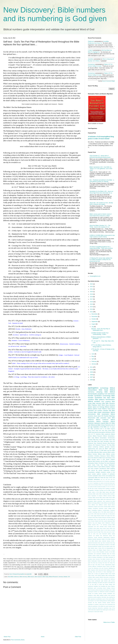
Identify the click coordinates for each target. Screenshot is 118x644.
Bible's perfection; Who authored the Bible (104, 501)
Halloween (97, 423)
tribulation (90, 479)
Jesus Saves (103, 528)
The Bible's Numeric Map (106, 559)
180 (95, 450)
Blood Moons (111, 505)
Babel (104, 492)
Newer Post (7, 637)
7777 (110, 487)
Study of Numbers (92, 557)
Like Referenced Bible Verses (96, 425)
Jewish (108, 459)
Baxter (107, 492)
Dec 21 (107, 514)
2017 (92, 299)
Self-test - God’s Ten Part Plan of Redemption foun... (101, 330)
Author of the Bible (97, 492)
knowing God (102, 590)
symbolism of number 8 (94, 604)
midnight (98, 472)
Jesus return (97, 416)
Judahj (113, 534)
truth (114, 606)
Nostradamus (102, 545)
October (94, 319)
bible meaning (109, 575)
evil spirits (100, 583)
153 (91, 483)
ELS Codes (91, 516)
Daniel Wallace (111, 456)
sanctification (99, 599)
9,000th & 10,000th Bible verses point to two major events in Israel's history (102, 236)
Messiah (94, 539)
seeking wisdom (111, 601)
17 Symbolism (95, 483)
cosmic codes (97, 579)
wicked (101, 612)
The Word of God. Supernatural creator (105, 565)
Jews (97, 431)
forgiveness (106, 470)
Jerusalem (106, 441)
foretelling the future (106, 586)
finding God (112, 584)
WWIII (105, 570)
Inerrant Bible (111, 525)
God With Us (104, 519)
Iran (95, 527)
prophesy (99, 597)
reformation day (105, 597)
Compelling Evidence (97, 510)
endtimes (101, 447)
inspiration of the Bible (100, 427)
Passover (104, 445)
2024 (92, 284)
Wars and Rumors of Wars (100, 572)
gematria (107, 447)
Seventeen (99, 554)
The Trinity (110, 563)
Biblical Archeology (92, 503)
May (93, 356)
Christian (90, 440)
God (107, 458)
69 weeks (103, 487)
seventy (100, 603)
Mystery (109, 541)
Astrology (97, 490)
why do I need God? (95, 612)
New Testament (98, 443)
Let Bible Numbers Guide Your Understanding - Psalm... (100, 334)
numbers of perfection (108, 474)
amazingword (102, 432)
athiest (99, 575)
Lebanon (90, 536)
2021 (92, 289)
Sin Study (112, 554)
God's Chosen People (93, 521)
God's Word (101, 405)
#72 (102, 481)
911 (89, 429)
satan (109, 418)
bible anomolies (101, 418)
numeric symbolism (93, 476)
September (95, 322)
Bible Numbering (103, 494)
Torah (109, 409)
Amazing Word (101, 488)
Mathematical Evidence (109, 537)
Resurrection (92, 418)
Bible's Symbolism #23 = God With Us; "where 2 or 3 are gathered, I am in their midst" (101, 169)
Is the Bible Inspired (109, 429)
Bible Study (45, 577)
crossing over (107, 579)
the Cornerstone (109, 604)
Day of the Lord (100, 440)
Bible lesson (31, 577)
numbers (100, 411)
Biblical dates (102, 454)
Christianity (95, 508)
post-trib (113, 595)
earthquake (98, 581)
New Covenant (106, 543)
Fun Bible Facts (101, 458)
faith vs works (98, 584)
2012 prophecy (106, 402)
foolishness (91, 586)
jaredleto (91, 59)
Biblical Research (53, 577)
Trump (89, 568)
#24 (108, 427)
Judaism (113, 459)
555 (95, 487)
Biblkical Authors (103, 505)
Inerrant (94, 459)
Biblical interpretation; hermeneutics (105, 438)
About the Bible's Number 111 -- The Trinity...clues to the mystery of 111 (100, 226)
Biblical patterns (93, 409)
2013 (92, 309)
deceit (93, 581)
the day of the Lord (109, 478)
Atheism (113, 490)
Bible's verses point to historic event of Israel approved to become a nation (101, 215)
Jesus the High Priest (98, 532)
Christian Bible (107, 507)
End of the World (92, 458)
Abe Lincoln (95, 488)
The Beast (101, 463)
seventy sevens (106, 603)
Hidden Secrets (92, 525)
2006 (92, 380)
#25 (109, 479)
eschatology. (94, 583)
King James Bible (110, 431)
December (95, 314)
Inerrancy (105, 525)
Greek (103, 523)
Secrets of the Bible (110, 552)
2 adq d (90, 50)
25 (94, 485)
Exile (94, 517)
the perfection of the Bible (97, 606)
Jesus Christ (91, 431)
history (104, 588)
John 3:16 (96, 534)
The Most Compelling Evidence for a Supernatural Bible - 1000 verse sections (101, 248)
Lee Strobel (96, 536)
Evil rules (113, 516)
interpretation (91, 472)
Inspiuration (91, 527)
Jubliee (109, 534)
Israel (100, 409)
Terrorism (98, 559)
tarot (101, 604)
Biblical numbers (94, 401)
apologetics (93, 388)
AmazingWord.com (95, 276)
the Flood (101, 478)
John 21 (90, 534)
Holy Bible (94, 441)
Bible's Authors (97, 499)
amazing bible (102, 392)
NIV (103, 416)
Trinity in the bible (110, 566)
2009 (92, 372)
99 (89, 488)
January (94, 364)
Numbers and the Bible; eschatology (105, 461)
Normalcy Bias (95, 545)
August (94, 324)
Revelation (102, 552)
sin (98, 407)
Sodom (94, 556)
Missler (96, 541)
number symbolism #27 (109, 593)
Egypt (95, 516)
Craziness (112, 510)
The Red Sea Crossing (96, 563)
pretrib (95, 597)
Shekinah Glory (106, 554)
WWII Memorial (99, 570)
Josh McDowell (103, 534)
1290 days (91, 450)
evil (96, 411)
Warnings (90, 572)
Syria (94, 559)
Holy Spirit (100, 441)
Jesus (107, 405)
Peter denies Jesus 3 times (95, 548)
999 (90, 488)
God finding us (111, 519)
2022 (92, 287)
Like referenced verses (106, 536)
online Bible (96, 595)
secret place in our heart (93, 601)
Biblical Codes (100, 503)
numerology (107, 396)
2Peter (96, 485)
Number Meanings (109, 416)
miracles (113, 447)
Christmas (101, 508)
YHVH (96, 575)
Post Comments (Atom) (18, 640)
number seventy (98, 593)
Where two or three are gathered (96, 574)
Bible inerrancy (23, 577)
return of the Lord (103, 476)
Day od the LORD (92, 514)
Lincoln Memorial (98, 537)
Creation (90, 512)
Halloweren (108, 523)
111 (89, 483)
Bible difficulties (95, 452)
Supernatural (95, 432)
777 (94, 434)
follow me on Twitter (109, 622)
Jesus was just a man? (109, 532)
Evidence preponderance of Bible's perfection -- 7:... (101, 338)
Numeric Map (106, 443)
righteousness (92, 449)
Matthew (90, 539)
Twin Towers (104, 465)
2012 (92, 312)
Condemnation (106, 510)
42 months (90, 487)
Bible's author (111, 452)
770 (108, 487)
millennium (102, 592)
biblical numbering (93, 447)
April (93, 359)
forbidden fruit (97, 586)
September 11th (92, 554)
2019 (92, 294)
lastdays (107, 590)
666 (110, 411)
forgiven (113, 586)
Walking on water (111, 570)
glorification (91, 588)
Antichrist (98, 434)
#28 (111, 479)
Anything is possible (110, 488)
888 (102, 450)
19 (99, 483)
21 (97, 450)
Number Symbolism (95, 396)
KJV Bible (112, 423)
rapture (95, 407)
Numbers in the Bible (110, 545)
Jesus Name (96, 528)
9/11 (114, 487)
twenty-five (95, 608)
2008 (92, 375)
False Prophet (98, 517)
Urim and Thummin (103, 568)
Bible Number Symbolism (101, 397)
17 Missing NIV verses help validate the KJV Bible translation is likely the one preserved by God (101, 260)
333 (112, 485)
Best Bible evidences (14, 577)
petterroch (91, 41)
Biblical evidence (110, 407)
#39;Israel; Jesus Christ (93, 481)
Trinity (98, 465)
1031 (108, 481)
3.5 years (106, 485)
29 (92, 434)
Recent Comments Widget (109, 81)
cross (102, 579)
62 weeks (99, 487)
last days (107, 398)
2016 (92, 302)
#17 (104, 479)
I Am (101, 525)
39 (114, 485)
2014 (92, 307)
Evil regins (107, 516)
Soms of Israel (111, 556)
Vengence (93, 570)
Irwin (98, 527)
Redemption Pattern (93, 463)
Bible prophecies (106, 434)
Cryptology (95, 512)
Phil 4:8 (104, 548)
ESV (101, 429)
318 (109, 485)
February (94, 361)
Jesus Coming (108, 527)
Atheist (90, 492)
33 (111, 485)
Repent (105, 550)
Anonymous (91, 64)
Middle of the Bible (106, 539)
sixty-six (113, 603)
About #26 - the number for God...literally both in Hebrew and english (101, 204)
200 (106, 483)
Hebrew (113, 523)
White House (108, 574)
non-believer (112, 592)
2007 (92, 377)
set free (95, 603)
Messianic (99, 539)
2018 (92, 297)
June (93, 354)
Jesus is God (101, 459)
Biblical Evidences (102, 420)
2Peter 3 (100, 485)
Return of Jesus (111, 550)
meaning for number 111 (94, 592)
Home (43, 637)
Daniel (108, 512)
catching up (109, 432)
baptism (103, 575)
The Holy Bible (111, 445)
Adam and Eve (108, 450)
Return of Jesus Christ (93, 552)
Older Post (78, 637)
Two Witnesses (95, 568)
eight (102, 581)
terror (104, 604)
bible (104, 403)
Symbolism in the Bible (102, 557)
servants (90, 603)
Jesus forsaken (97, 530)
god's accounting (98, 588)
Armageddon (91, 490)
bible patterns (100, 400)
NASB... (113, 541)
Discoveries (112, 514)
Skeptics (90, 556)
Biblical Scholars (93, 454)
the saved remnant (108, 606)
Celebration (91, 507)
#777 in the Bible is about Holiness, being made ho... (101, 346)
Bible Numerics (110, 403)
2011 (92, 367)
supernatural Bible (93, 478)
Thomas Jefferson (92, 566)
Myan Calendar (102, 541)
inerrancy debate (63, 577)
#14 (101, 479)
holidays (109, 588)
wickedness (97, 479)
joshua (97, 590)
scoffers (113, 599)
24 (93, 485)
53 (94, 487)
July (93, 327)
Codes (106, 508)
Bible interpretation (103, 414)
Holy (97, 525)
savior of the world (107, 599)
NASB (90, 432)
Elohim (103, 516)
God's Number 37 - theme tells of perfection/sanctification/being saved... (100, 156)
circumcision (112, 577)
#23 (106, 479)
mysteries (103, 472)
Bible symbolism (95, 429)
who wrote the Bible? (102, 449)
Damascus (103, 456)
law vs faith (112, 590)
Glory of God (97, 519)
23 (91, 485)
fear (104, 584)
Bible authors (103, 498)
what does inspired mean (97, 610)
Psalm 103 (95, 550)
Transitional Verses (101, 566)
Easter (107, 440)
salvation (106, 411)
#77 (104, 481)
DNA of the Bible (102, 512)
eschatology (104, 388)
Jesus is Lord (104, 530)
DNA (94, 440)
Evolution (90, 517)
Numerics (108, 425)
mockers (107, 592)
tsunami (90, 608)
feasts (107, 584)
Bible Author (96, 494)
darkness (113, 579)
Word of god (98, 467)
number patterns (96, 474)
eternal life (94, 470)
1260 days (112, 449)
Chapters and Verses (98, 507)
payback (102, 595)
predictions (90, 597)
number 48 (91, 593)
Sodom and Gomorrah (102, 556)
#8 (106, 481)
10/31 (113, 432)
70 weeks (112, 427)
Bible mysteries (104, 452)
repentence (93, 599)
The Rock (105, 563)
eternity (100, 470)
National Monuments (93, 543)
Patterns (104, 409)
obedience (90, 595)
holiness (113, 470)
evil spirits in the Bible (108, 583)
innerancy (93, 590)
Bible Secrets (96, 498)
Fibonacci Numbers (106, 517)
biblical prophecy (106, 467)
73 (106, 487)
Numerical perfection (93, 546)
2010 (92, 370)
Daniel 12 (112, 512)
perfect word (107, 595)
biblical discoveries (104, 577)
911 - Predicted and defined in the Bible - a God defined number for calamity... (102, 181)
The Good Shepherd (110, 463)
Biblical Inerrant (108, 503)
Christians (97, 456)
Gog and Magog (97, 523)
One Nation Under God (109, 546)
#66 (100, 481)
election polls (107, 581)
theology (102, 407)
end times (111, 394)
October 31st (101, 546)
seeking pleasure (103, 601)
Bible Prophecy (92, 405)
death (108, 469)
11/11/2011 (112, 481)
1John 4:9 (103, 483)
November (95, 317)
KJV (69, 577)
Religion (100, 550)
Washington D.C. (111, 572)
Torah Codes (92, 465)
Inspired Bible (105, 423)
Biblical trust (95, 505)
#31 (114, 479)
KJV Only (102, 431)
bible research (38, 577)
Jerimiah (102, 527)
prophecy (101, 394)
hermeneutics (110, 400)
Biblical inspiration (102, 421)
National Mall (91, 461)
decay (89, 581)
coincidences (103, 469)
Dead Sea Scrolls (101, 514)
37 (99, 450)
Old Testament (97, 445)
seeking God (111, 476)
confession (90, 579)
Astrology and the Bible (105, 490)
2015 (92, 304)
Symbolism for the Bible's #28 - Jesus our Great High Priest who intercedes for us (101, 192)
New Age (100, 543)
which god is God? (107, 610)
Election (99, 516)
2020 (92, 292)
